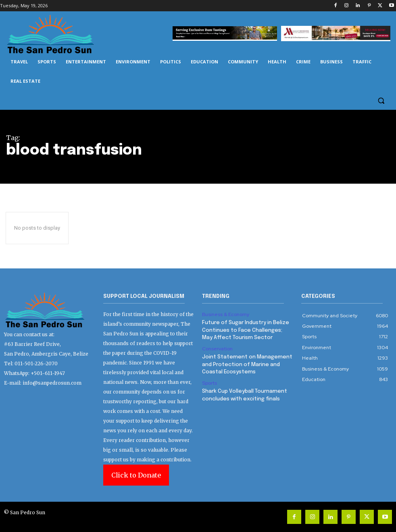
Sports (209, 382)
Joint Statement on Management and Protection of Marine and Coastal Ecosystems (247, 364)
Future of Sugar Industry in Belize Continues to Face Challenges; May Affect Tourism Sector (246, 330)
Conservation (217, 348)
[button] (381, 101)
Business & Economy (225, 314)
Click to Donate (136, 475)
